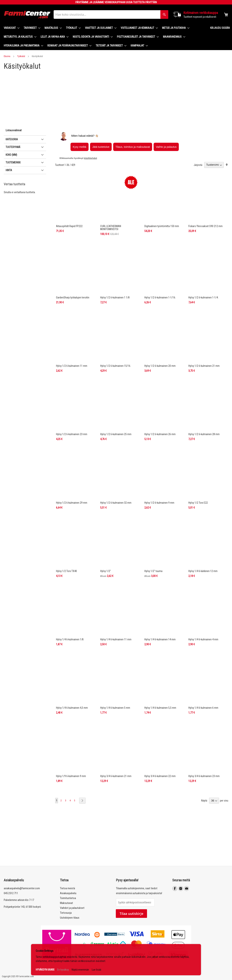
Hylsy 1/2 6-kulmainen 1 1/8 (115, 297)
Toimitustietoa (68, 898)
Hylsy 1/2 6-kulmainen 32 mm (116, 503)
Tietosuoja (66, 913)
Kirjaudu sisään (220, 28)
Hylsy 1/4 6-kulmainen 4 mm (203, 639)
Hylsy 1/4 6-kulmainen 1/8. (70, 639)
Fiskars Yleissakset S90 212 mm (205, 226)
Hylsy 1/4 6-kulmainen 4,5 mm (72, 708)
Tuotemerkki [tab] (13, 162)
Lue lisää (96, 970)
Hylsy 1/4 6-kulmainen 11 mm (116, 639)
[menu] (104, 37)
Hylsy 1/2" (106, 571)
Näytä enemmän (80, 970)
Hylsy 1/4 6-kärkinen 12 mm (203, 571)
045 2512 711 (11, 893)
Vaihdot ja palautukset (72, 908)
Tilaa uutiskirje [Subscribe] (131, 914)
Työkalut (21, 56)
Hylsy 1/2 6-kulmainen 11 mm (72, 366)
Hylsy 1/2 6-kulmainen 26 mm (160, 434)
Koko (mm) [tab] (11, 155)
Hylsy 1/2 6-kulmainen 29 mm (72, 503)
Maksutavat (66, 903)
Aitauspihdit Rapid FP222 (69, 226)
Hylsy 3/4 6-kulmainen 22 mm (160, 776)
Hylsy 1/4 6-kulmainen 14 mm (160, 639)
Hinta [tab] (9, 170)
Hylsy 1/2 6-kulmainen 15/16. (116, 366)
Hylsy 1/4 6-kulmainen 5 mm (115, 708)
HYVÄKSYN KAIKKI (45, 970)
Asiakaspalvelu (68, 893)
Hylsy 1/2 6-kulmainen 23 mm (72, 434)
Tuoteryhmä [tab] (13, 147)
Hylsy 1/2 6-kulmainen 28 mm (204, 434)
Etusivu (7, 56)
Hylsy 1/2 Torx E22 (198, 503)
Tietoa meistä (67, 888)
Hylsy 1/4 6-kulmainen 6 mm (203, 708)
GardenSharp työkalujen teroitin (73, 297)
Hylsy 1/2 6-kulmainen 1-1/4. (203, 297)
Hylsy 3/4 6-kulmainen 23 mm (204, 776)
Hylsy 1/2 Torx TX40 (66, 571)
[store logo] (27, 15)
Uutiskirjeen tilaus (70, 918)
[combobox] (111, 14)
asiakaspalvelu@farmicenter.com (22, 888)
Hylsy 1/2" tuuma (153, 571)
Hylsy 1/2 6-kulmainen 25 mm (116, 434)
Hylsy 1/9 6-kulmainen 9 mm (71, 776)
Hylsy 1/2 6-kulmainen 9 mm (159, 503)
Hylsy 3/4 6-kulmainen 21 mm (116, 776)
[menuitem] (11, 28)
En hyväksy (63, 970)
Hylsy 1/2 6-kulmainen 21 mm (204, 366)
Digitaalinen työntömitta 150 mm (162, 226)
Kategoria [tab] (12, 139)
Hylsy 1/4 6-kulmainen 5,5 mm (160, 708)
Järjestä (198, 165)
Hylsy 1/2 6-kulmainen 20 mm (160, 366)
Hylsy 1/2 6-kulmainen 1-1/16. (160, 297)
